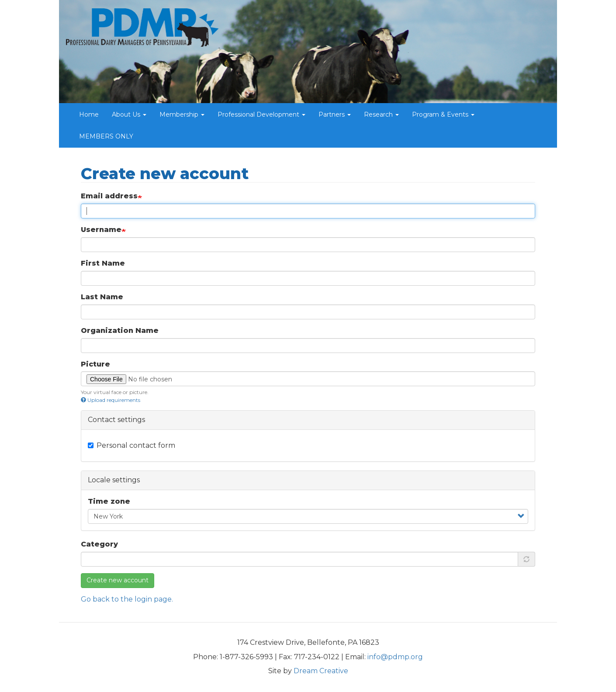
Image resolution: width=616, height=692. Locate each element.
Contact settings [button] (116, 420)
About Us (129, 114)
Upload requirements (111, 400)
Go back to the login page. (127, 599)
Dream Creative (321, 671)
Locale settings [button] (114, 480)
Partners (335, 114)
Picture (95, 364)
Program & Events (443, 114)
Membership (182, 114)
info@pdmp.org (395, 657)
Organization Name (120, 330)
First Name (103, 263)
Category (99, 544)
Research (381, 114)
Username (101, 230)
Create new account (118, 580)
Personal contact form (132, 445)
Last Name (102, 297)
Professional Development (261, 114)
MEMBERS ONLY (106, 136)
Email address (109, 196)
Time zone (109, 501)
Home (89, 114)
